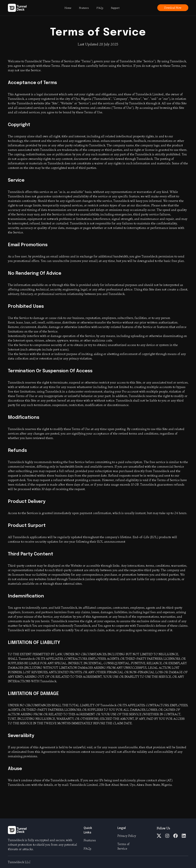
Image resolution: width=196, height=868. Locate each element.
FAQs (100, 8)
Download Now (173, 8)
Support (115, 8)
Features (84, 8)
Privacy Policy (127, 836)
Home (68, 8)
